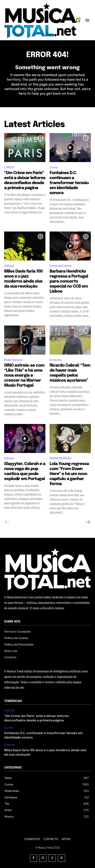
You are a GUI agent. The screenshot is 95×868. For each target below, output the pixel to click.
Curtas (54, 167)
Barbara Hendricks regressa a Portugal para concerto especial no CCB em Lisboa (69, 281)
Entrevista (56, 360)
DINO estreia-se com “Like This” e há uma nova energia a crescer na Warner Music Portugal (24, 376)
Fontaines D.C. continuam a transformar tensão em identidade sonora (69, 183)
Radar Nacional (13, 360)
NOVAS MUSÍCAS (60, 458)
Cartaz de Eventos (61, 266)
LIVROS (9, 167)
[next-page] (88, 522)
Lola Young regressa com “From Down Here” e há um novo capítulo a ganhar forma (69, 474)
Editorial (9, 266)
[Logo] (40, 21)
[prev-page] (7, 522)
